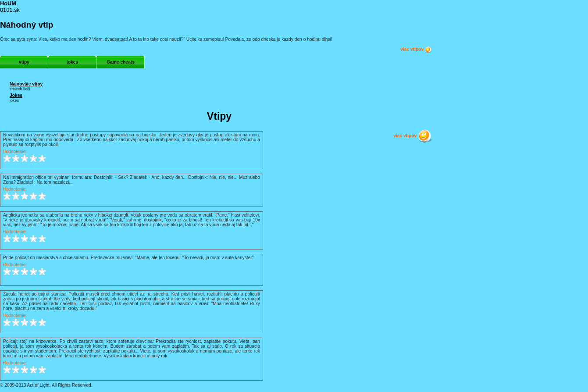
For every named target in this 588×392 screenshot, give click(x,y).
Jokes (16, 95)
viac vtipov (416, 50)
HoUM (8, 3)
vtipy (24, 62)
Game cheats (121, 62)
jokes (72, 62)
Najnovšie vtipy (26, 84)
